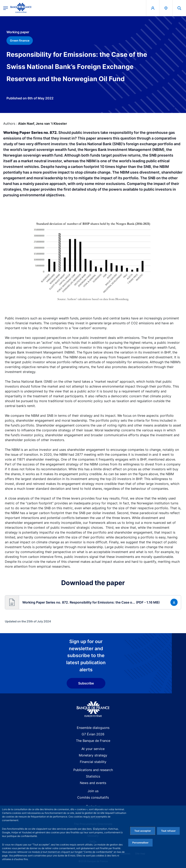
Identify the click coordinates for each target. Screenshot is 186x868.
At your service (93, 749)
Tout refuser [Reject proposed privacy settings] (168, 831)
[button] (93, 602)
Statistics (93, 776)
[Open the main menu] (6, 8)
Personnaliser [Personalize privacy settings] (140, 843)
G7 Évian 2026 (93, 734)
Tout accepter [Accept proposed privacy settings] (143, 831)
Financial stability (93, 762)
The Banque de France (93, 741)
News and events (93, 783)
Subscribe (86, 683)
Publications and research (93, 770)
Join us (93, 791)
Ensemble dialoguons (93, 728)
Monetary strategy (93, 755)
